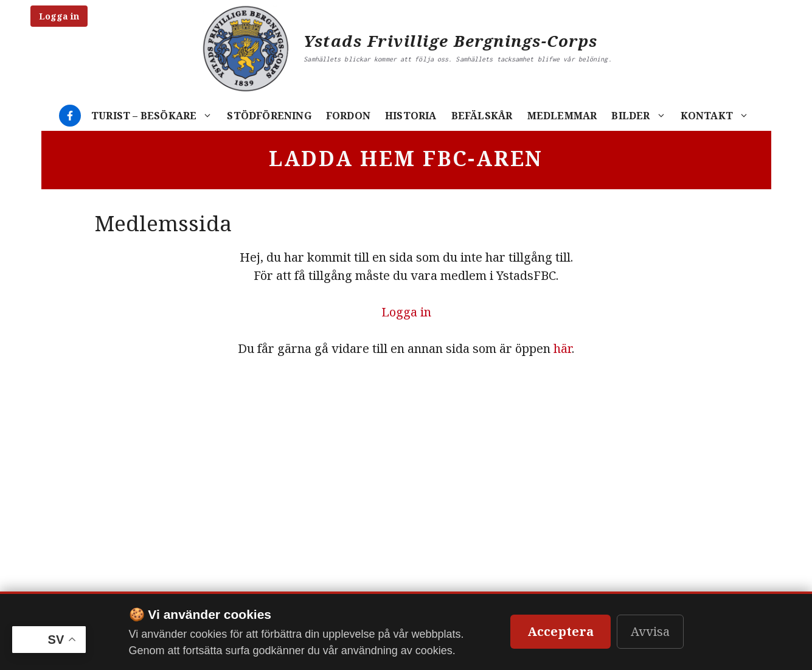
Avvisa (650, 631)
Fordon (348, 116)
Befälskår (482, 116)
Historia (411, 116)
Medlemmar (562, 116)
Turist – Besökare (155, 116)
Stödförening (269, 116)
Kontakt (718, 116)
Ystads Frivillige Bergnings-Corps (451, 41)
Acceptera (560, 631)
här (563, 348)
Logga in (59, 16)
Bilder (642, 116)
